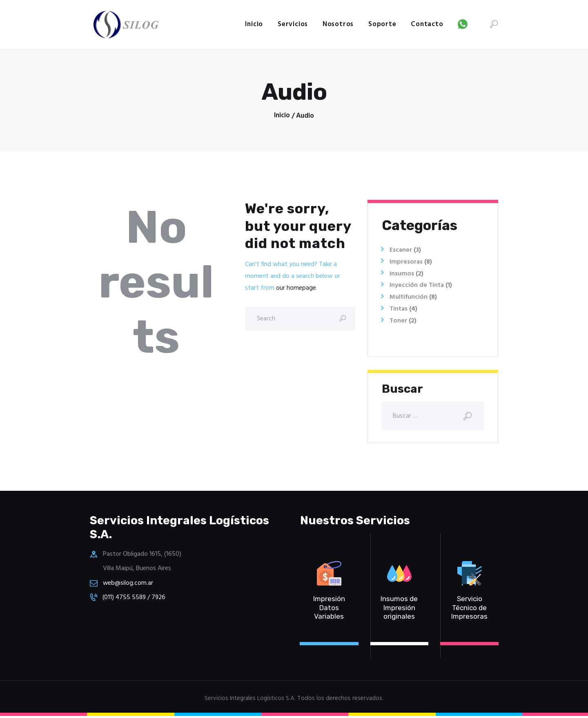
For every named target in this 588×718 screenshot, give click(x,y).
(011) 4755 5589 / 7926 (136, 599)
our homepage (296, 288)
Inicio (282, 116)
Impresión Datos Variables (329, 610)
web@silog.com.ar (128, 584)
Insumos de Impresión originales (399, 610)
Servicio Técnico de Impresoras (469, 610)
